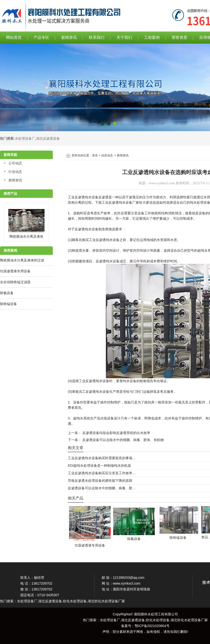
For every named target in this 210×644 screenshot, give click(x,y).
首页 (95, 155)
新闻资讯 (69, 37)
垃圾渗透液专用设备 (15, 271)
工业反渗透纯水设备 (83, 197)
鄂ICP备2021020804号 (152, 626)
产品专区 (41, 37)
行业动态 (15, 172)
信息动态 (107, 155)
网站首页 (14, 37)
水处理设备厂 (25, 138)
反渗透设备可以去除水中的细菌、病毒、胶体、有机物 (123, 440)
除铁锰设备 (8, 304)
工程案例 (152, 37)
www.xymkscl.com (162, 183)
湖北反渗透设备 (48, 138)
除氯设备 (7, 293)
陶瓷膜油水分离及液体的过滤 (22, 260)
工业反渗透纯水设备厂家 (120, 202)
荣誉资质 (179, 37)
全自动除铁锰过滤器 (15, 282)
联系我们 (97, 37)
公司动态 (15, 163)
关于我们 (124, 37)
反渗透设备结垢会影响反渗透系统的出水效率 (116, 433)
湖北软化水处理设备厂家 (189, 620)
